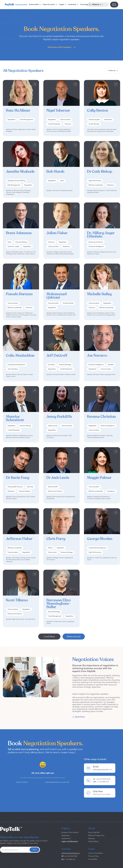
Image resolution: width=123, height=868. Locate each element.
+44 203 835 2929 (102, 779)
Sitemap (92, 838)
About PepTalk (94, 832)
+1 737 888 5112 (101, 782)
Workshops (66, 835)
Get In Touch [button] (114, 5)
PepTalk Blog (93, 841)
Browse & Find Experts (70, 832)
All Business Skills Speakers (60, 47)
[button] (34, 5)
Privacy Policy (94, 856)
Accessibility (93, 859)
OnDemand (66, 838)
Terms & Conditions (96, 853)
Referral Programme (96, 835)
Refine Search (74, 637)
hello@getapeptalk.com (36, 782)
